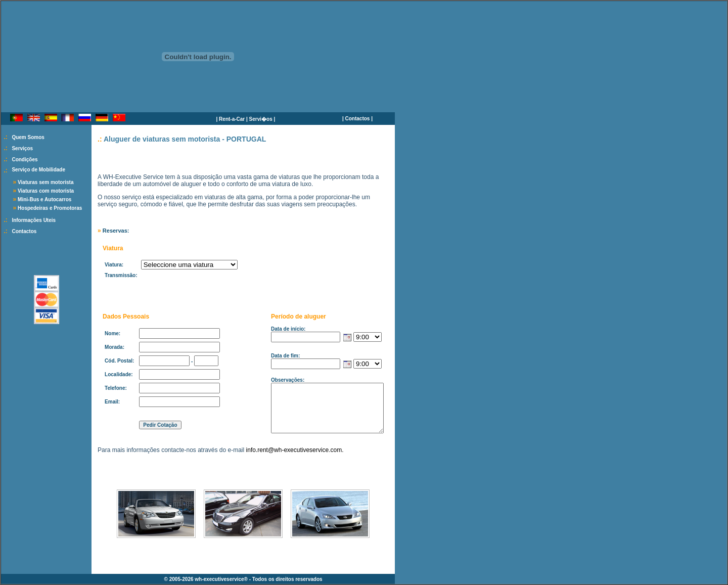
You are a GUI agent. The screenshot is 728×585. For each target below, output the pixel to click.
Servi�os (261, 119)
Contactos (358, 119)
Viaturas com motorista (46, 191)
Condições (25, 160)
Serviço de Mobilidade (38, 170)
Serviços (22, 148)
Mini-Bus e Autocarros (44, 199)
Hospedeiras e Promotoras (50, 208)
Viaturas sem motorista (45, 182)
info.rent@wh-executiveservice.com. (295, 450)
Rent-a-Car (232, 119)
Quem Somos (28, 137)
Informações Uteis (34, 220)
